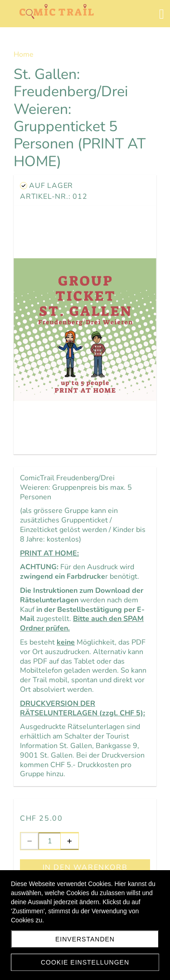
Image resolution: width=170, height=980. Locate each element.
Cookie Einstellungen (85, 962)
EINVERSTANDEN (85, 939)
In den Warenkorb (85, 867)
